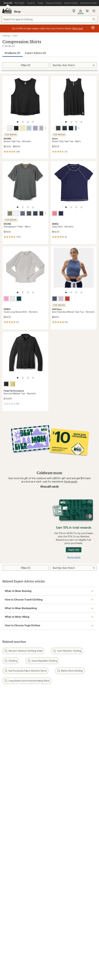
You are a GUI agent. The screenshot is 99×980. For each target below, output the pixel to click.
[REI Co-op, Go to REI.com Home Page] (7, 11)
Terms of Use (25, 950)
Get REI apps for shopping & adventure (49, 924)
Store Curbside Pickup (63, 798)
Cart (87, 11)
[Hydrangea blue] (35, 128)
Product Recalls (84, 955)
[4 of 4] (33, 122)
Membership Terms (46, 959)
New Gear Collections (14, 838)
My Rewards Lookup (14, 794)
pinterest (53, 915)
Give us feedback (42, 694)
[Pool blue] (29, 128)
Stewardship (58, 879)
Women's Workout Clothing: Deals (23, 651)
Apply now (74, 550)
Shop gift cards (49, 486)
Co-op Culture (10, 865)
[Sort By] (73, 65)
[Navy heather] (61, 128)
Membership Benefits (14, 803)
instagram (31, 915)
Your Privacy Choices (49, 951)
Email (5, 716)
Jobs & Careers (11, 861)
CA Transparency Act (21, 959)
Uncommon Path (60, 843)
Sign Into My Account (15, 789)
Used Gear (8, 843)
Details (44, 709)
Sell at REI (8, 870)
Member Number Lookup (17, 834)
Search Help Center (13, 892)
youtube (60, 915)
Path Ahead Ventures (62, 847)
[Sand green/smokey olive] (10, 213)
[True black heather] (42, 213)
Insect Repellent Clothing (42, 661)
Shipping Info (59, 803)
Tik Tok (38, 915)
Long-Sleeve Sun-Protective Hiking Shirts (27, 681)
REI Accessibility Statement (75, 959)
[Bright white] (16, 213)
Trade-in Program (12, 847)
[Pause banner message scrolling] (93, 28)
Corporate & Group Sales (16, 879)
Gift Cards (8, 821)
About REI (56, 861)
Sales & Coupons (60, 816)
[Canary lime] (13, 384)
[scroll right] (45, 128)
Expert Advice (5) (36, 53)
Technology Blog (60, 874)
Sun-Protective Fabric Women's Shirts (25, 671)
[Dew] (13, 299)
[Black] (16, 128)
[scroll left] (5, 128)
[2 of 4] (23, 122)
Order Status (58, 789)
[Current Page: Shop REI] (8, 3)
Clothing (6, 36)
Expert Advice (59, 834)
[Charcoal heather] (55, 128)
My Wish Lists (10, 798)
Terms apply (70, 481)
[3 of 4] (28, 122)
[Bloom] (55, 213)
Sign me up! (49, 730)
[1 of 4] (18, 122)
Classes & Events (60, 838)
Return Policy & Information (66, 794)
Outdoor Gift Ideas (13, 816)
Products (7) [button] (13, 53)
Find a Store (9, 897)
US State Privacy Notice (19, 955)
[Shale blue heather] (23, 213)
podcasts (68, 915)
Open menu (94, 11)
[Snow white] (10, 128)
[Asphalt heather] (29, 213)
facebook (46, 915)
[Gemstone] (19, 299)
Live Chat (8, 901)
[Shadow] (55, 299)
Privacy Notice (74, 950)
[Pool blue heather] (74, 128)
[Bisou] (61, 299)
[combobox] (49, 19)
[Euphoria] (6, 299)
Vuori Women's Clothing (67, 651)
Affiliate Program (12, 874)
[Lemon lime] (23, 128)
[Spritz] (67, 299)
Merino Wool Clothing (70, 671)
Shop (17, 11)
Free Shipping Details (63, 821)
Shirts (15, 36)
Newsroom (57, 870)
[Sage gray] (42, 128)
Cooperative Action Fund (65, 865)
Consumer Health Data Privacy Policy (53, 955)
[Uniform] (61, 213)
